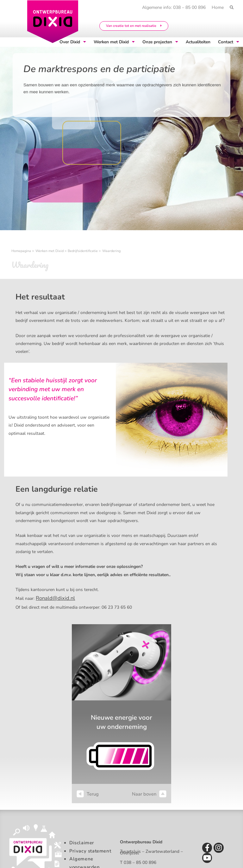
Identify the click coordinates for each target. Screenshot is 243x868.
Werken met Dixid (114, 42)
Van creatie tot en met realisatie (134, 26)
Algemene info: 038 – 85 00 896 (171, 7)
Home (217, 7)
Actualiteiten (198, 42)
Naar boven (150, 792)
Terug (87, 792)
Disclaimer (80, 841)
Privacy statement (88, 849)
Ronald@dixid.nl (52, 597)
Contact (229, 42)
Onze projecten (160, 42)
